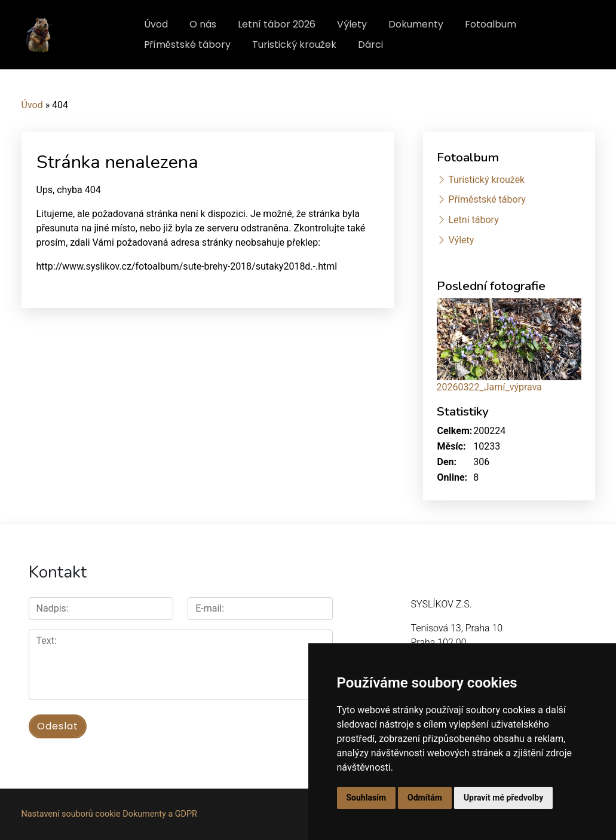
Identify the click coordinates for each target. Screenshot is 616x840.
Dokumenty (416, 24)
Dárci (370, 45)
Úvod (156, 24)
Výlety (352, 24)
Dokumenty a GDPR (160, 814)
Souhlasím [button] (367, 798)
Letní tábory (473, 220)
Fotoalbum (491, 24)
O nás (203, 24)
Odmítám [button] (425, 798)
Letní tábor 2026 (277, 24)
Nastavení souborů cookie (71, 814)
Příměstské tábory (187, 45)
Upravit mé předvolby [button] (503, 798)
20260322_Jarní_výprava (489, 387)
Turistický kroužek (294, 45)
